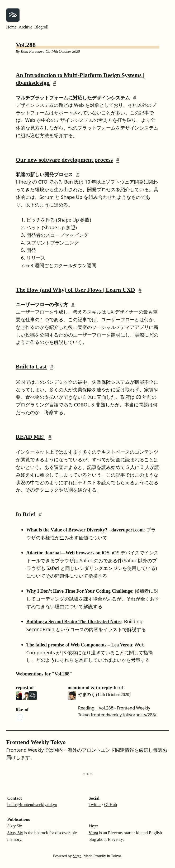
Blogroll (41, 27)
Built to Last (31, 366)
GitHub (111, 805)
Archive (26, 27)
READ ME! (30, 437)
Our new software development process (64, 160)
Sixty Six (15, 833)
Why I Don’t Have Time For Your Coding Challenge (79, 591)
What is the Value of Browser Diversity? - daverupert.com (85, 530)
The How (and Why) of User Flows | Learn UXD (75, 290)
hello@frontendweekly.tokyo (32, 805)
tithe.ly (23, 182)
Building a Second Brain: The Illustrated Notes (74, 622)
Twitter (95, 805)
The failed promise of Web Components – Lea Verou (79, 645)
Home (11, 27)
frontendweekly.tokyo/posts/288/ (124, 715)
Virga (93, 833)
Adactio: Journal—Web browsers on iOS (68, 553)
